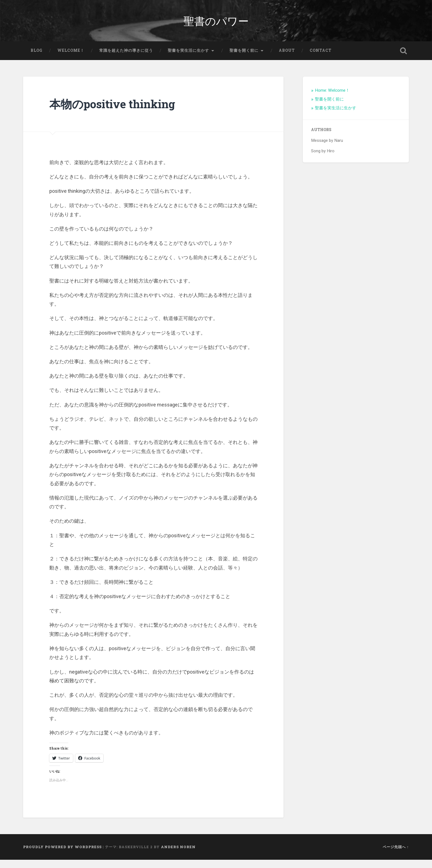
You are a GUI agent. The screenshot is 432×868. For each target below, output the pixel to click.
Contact (321, 59)
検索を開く (403, 59)
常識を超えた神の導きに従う (126, 59)
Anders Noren (178, 855)
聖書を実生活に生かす (188, 59)
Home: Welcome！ (332, 99)
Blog (37, 59)
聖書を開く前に (244, 59)
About (287, 59)
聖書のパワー (216, 25)
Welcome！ (71, 59)
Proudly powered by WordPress (62, 855)
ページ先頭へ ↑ (396, 855)
